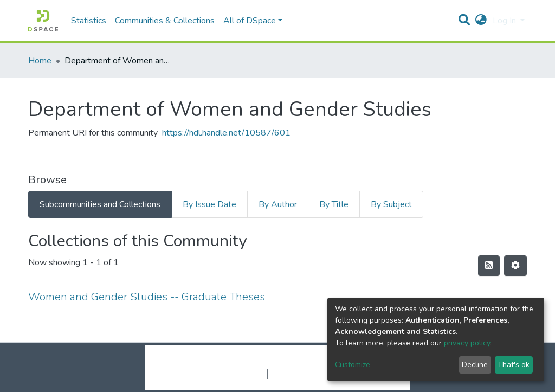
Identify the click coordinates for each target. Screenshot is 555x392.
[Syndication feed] (489, 266)
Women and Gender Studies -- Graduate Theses (147, 297)
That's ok (514, 365)
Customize (353, 365)
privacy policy (467, 343)
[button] (481, 21)
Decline (475, 365)
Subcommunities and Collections (100, 204)
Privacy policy (241, 374)
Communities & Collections (165, 21)
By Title (334, 204)
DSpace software (211, 362)
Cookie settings (185, 374)
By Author (278, 204)
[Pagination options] (515, 266)
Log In (505, 21)
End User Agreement (305, 374)
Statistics (89, 21)
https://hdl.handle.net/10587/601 (226, 133)
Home (40, 61)
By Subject (391, 204)
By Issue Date (209, 204)
